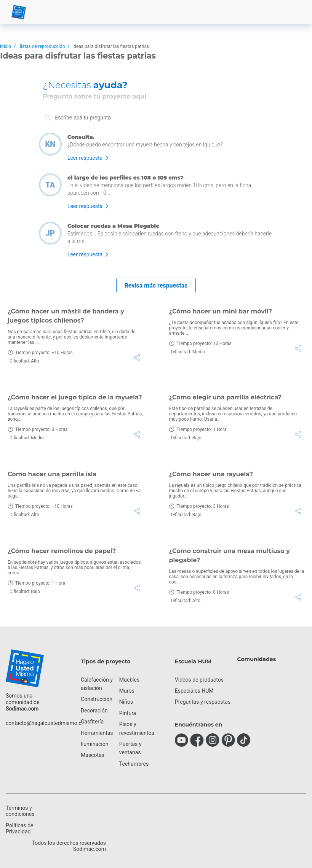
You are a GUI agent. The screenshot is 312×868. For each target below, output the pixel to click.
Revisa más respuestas (156, 285)
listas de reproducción (42, 46)
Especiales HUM (194, 691)
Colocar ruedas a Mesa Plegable (113, 226)
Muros (127, 691)
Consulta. (81, 137)
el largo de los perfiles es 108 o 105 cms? (126, 178)
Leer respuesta (85, 158)
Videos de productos (199, 680)
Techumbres (134, 764)
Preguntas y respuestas (203, 702)
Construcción (97, 699)
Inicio (6, 46)
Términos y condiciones (20, 811)
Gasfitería (92, 722)
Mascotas (93, 755)
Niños (126, 702)
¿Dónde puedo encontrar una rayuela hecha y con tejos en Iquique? (145, 145)
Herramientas (97, 733)
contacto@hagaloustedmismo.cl (44, 723)
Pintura (128, 713)
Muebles (129, 680)
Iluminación (94, 744)
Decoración (94, 711)
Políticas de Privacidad (20, 828)
